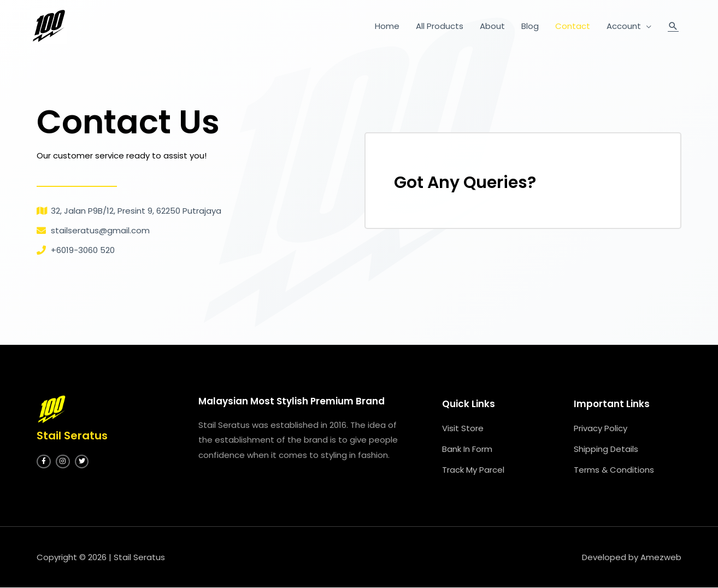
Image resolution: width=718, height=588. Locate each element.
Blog (530, 26)
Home (387, 26)
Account (624, 26)
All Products (440, 26)
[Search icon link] (673, 26)
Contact (573, 26)
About (492, 26)
